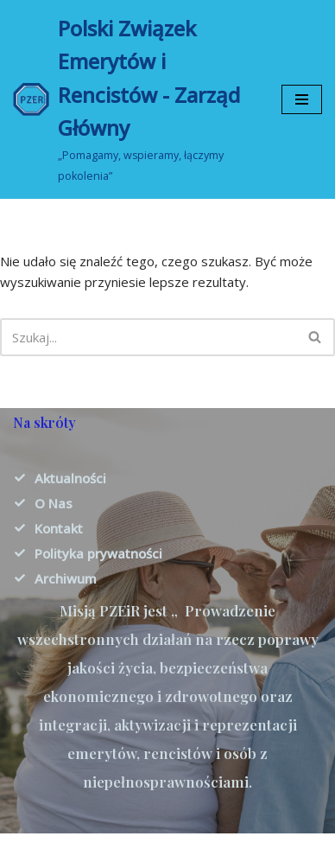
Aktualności (70, 478)
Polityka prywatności (98, 553)
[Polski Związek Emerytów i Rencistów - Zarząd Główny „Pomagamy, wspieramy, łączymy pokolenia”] (134, 99)
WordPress (229, 851)
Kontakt (59, 528)
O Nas (54, 503)
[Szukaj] (148, 337)
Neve (88, 851)
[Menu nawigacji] (302, 99)
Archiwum (66, 578)
